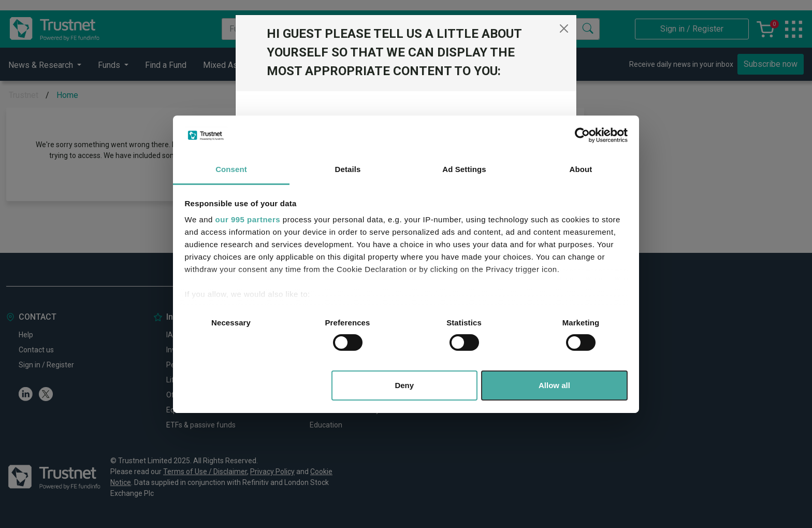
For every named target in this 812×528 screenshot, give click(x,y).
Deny (404, 385)
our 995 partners (248, 219)
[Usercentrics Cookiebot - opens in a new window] (582, 135)
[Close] (564, 28)
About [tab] (581, 169)
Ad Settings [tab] (464, 169)
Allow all (554, 385)
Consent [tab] (231, 169)
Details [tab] (348, 169)
